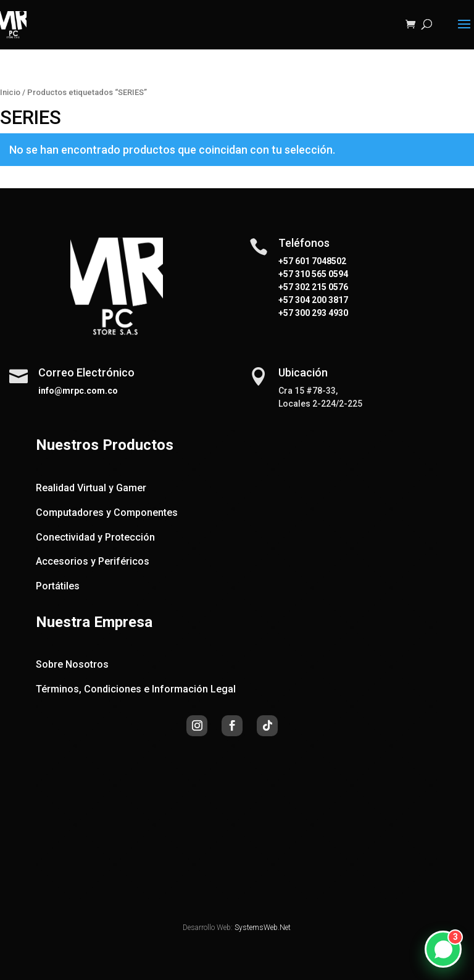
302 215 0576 (321, 287)
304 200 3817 (321, 300)
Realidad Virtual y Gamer (91, 488)
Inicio (10, 92)
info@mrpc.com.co (78, 391)
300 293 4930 (321, 313)
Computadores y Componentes (107, 513)
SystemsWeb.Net (263, 928)
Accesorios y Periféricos (93, 561)
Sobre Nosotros (72, 664)
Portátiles (58, 586)
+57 (286, 274)
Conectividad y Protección (95, 537)
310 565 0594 (321, 274)
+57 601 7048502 (312, 261)
